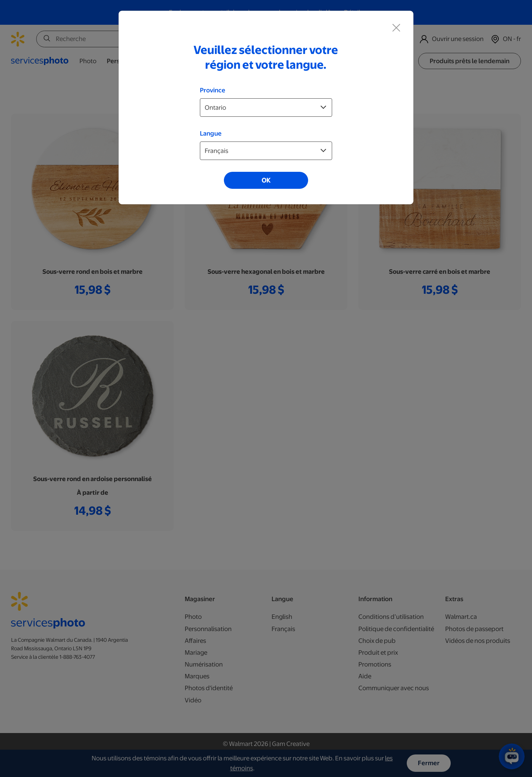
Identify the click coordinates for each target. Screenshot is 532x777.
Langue (211, 133)
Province (213, 90)
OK (266, 180)
